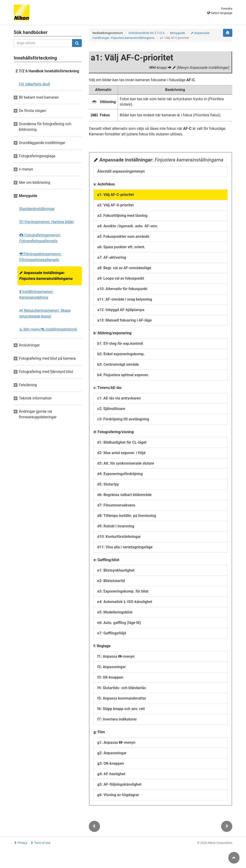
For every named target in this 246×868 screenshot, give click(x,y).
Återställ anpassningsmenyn (121, 171)
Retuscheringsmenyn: (45, 313)
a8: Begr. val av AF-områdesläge (124, 268)
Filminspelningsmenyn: (40, 257)
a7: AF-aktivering (112, 257)
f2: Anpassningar (111, 667)
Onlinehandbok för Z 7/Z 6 (146, 33)
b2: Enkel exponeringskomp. (121, 354)
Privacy (22, 843)
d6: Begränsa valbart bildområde (124, 495)
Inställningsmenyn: (36, 295)
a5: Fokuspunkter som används (123, 236)
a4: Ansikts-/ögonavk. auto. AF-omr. (128, 226)
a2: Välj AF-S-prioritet (115, 205)
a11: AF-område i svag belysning (125, 299)
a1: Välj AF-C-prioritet (116, 195)
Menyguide (178, 33)
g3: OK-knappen (111, 763)
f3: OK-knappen (110, 677)
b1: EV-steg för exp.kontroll (120, 344)
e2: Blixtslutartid (111, 581)
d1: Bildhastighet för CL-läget (122, 442)
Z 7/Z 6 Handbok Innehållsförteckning (47, 71)
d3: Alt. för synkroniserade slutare (126, 463)
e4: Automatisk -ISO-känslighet (125, 602)
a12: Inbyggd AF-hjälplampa (121, 310)
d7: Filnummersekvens (116, 505)
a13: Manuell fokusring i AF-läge (124, 320)
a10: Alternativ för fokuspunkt (122, 289)
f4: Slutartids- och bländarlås (121, 688)
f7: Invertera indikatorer (117, 719)
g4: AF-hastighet (111, 774)
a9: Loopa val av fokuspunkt (121, 278)
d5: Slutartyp (108, 484)
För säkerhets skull (34, 84)
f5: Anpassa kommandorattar (122, 698)
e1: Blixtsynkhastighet (116, 570)
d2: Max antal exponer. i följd (121, 453)
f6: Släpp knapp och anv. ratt (121, 709)
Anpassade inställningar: (46, 276)
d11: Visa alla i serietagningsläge (125, 547)
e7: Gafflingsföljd (111, 633)
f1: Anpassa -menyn (116, 656)
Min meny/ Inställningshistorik (48, 329)
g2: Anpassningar (112, 753)
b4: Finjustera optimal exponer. (123, 375)
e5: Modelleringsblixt (115, 612)
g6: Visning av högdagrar (118, 795)
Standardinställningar (37, 209)
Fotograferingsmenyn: (40, 238)
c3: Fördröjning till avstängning (123, 419)
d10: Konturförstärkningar (119, 537)
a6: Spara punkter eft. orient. (121, 247)
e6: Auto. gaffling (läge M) (119, 623)
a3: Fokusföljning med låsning (122, 216)
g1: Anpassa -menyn (116, 742)
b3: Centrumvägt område (118, 364)
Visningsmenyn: (47, 222)
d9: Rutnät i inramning (116, 526)
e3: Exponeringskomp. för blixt (123, 591)
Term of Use (42, 843)
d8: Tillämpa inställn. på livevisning (127, 516)
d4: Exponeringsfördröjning (120, 474)
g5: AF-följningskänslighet (119, 784)
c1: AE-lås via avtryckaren (119, 398)
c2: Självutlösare (111, 409)
